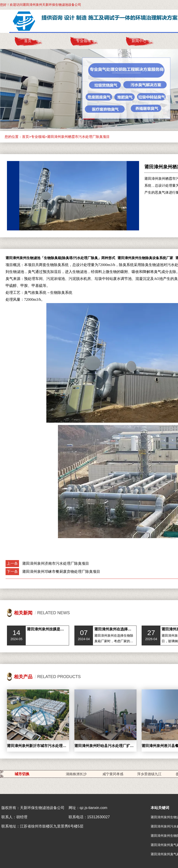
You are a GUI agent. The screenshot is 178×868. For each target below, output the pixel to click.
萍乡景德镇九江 (149, 774)
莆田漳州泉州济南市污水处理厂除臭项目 (56, 563)
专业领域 (83, 41)
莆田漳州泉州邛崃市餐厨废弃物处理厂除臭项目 (61, 572)
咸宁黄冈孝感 (113, 774)
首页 (28, 41)
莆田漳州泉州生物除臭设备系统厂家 (145, 258)
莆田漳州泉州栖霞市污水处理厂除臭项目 (78, 137)
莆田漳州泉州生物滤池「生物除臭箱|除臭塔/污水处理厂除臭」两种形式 (60, 258)
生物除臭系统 (61, 293)
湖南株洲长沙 (76, 774)
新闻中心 (139, 41)
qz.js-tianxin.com (94, 808)
